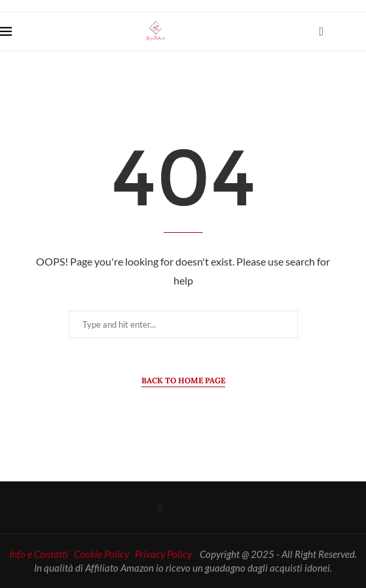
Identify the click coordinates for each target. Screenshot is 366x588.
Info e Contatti (39, 554)
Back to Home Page (183, 380)
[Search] (359, 31)
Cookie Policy (101, 554)
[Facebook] (321, 31)
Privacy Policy (163, 554)
